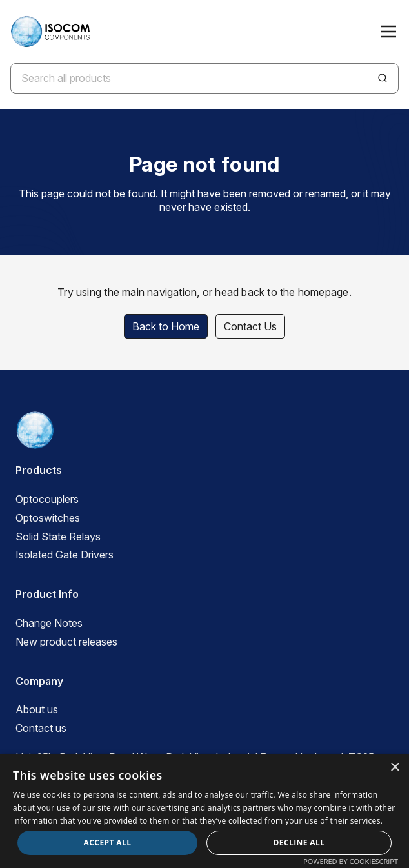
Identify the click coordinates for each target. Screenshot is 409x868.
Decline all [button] (299, 843)
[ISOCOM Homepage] (50, 32)
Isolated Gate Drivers (65, 555)
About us (37, 709)
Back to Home (166, 326)
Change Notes (49, 623)
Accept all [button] (108, 843)
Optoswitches (48, 518)
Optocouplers (47, 499)
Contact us (41, 728)
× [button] (394, 768)
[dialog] (204, 811)
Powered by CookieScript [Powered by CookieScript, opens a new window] (351, 861)
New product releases (66, 642)
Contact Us (250, 326)
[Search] (383, 78)
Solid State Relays (58, 537)
